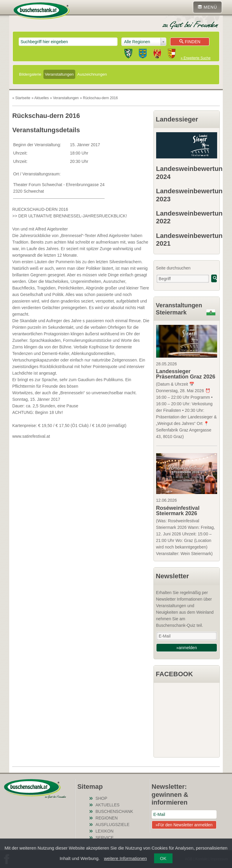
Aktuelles (108, 805)
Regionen (107, 818)
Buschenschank (114, 811)
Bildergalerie (30, 74)
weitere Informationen (125, 858)
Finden (190, 42)
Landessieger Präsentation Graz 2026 (186, 374)
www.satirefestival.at (31, 436)
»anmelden (187, 648)
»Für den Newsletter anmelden (184, 825)
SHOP (101, 798)
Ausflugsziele (112, 825)
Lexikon (105, 831)
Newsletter (172, 576)
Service (105, 838)
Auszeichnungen (92, 74)
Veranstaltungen (59, 74)
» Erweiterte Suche (195, 58)
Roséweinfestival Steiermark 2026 (178, 511)
